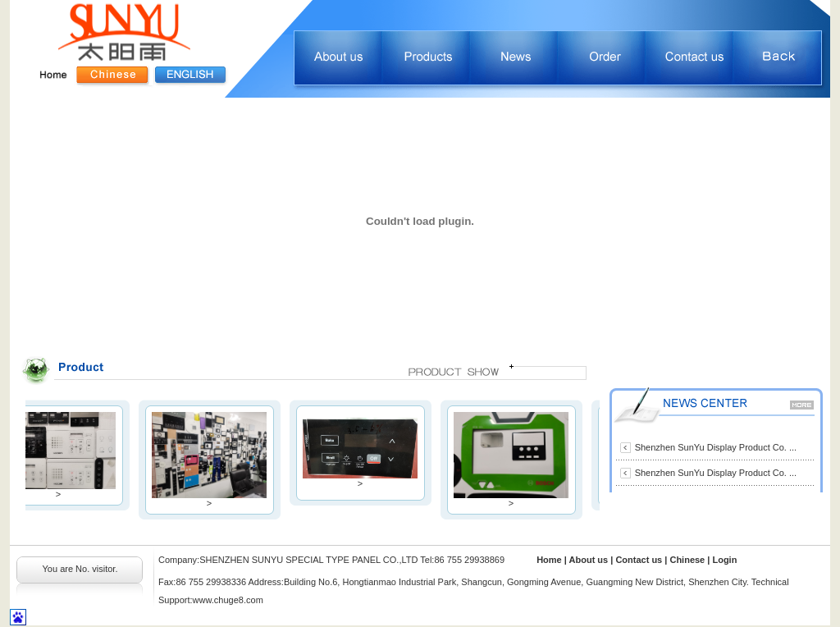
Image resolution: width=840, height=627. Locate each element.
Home (549, 560)
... (793, 447)
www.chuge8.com (228, 600)
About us (590, 560)
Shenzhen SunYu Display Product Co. (712, 447)
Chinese (687, 560)
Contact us (640, 560)
